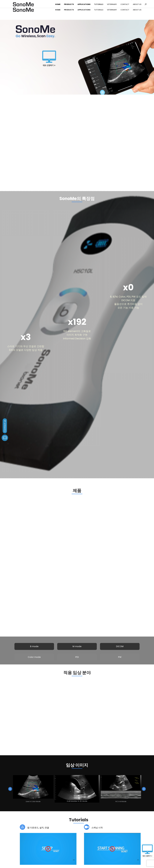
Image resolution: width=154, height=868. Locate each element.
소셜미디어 (117, 834)
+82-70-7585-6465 (93, 843)
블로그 (115, 832)
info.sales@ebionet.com (93, 845)
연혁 (14, 834)
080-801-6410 (57, 837)
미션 (18, 832)
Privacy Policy (65, 860)
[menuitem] (57, 10)
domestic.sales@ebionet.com (95, 838)
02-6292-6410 (91, 836)
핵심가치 (24, 832)
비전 (14, 832)
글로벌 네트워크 (22, 834)
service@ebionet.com (59, 841)
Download (30, 807)
